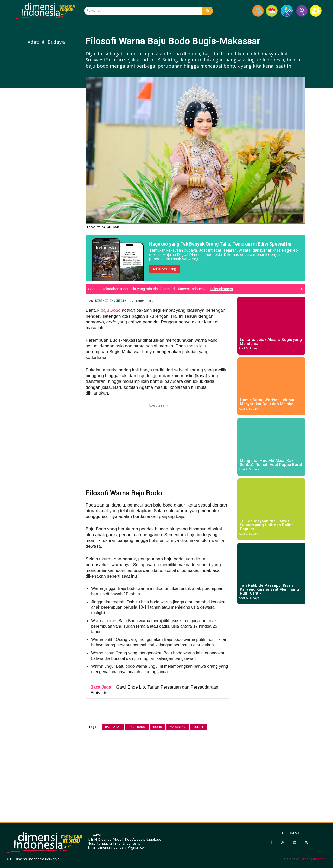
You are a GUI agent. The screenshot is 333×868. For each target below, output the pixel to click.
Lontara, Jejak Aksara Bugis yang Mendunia (271, 342)
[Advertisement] (55, 183)
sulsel (198, 727)
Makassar (178, 727)
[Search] (207, 11)
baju (111, 310)
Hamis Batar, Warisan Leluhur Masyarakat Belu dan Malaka (267, 402)
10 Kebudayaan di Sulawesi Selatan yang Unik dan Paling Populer (267, 525)
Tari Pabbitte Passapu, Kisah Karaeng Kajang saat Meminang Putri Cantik (269, 589)
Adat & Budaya (46, 42)
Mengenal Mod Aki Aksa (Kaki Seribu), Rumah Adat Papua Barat (271, 463)
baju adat (113, 727)
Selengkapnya (221, 289)
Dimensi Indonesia (111, 301)
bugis (158, 727)
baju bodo (137, 727)
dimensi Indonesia (314, 859)
